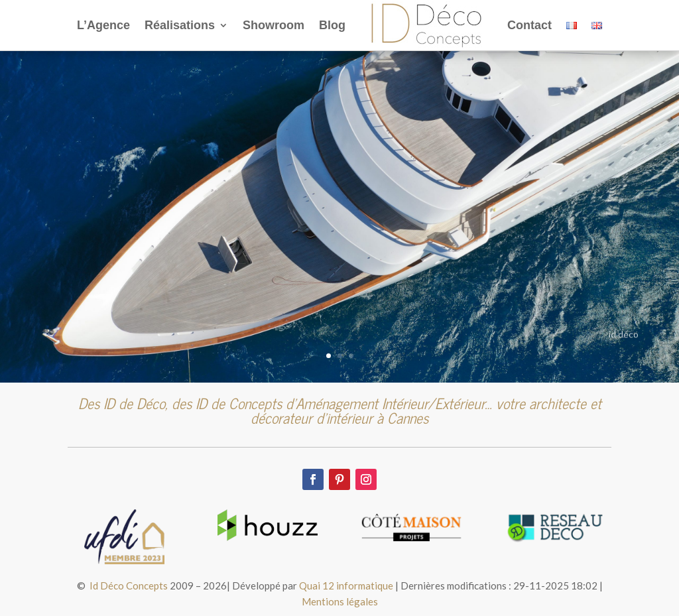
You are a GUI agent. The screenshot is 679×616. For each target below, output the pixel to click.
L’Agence (103, 25)
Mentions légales (340, 601)
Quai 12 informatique (346, 585)
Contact (529, 25)
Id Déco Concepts (129, 585)
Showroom (274, 25)
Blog (332, 25)
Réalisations (180, 25)
